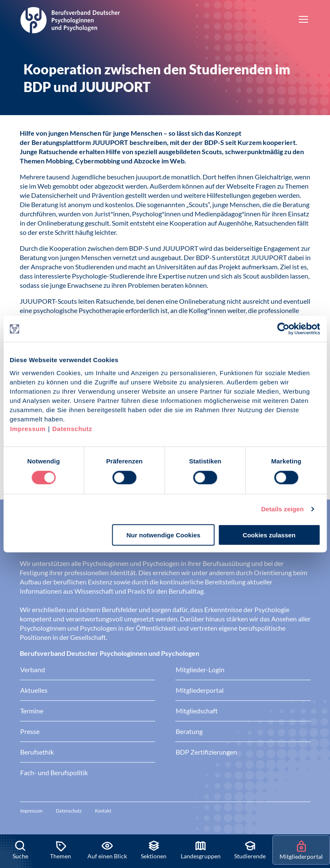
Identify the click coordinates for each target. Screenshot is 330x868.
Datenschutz (72, 428)
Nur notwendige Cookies (164, 535)
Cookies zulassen (269, 535)
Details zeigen (282, 509)
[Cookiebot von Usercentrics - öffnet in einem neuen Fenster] (284, 329)
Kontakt (103, 811)
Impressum (28, 428)
